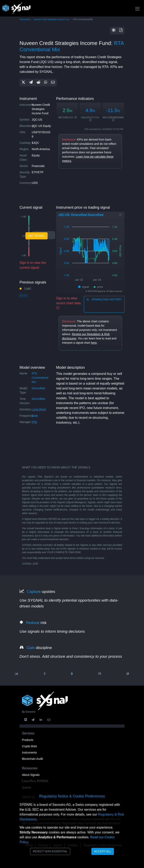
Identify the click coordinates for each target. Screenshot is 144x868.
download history (104, 299)
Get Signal (37, 236)
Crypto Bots (29, 746)
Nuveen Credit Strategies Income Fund (52, 19)
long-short (39, 409)
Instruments (25, 19)
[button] (114, 31)
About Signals (31, 775)
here (94, 343)
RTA (34, 422)
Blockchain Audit (32, 759)
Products (28, 740)
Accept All (103, 851)
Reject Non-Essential (50, 851)
